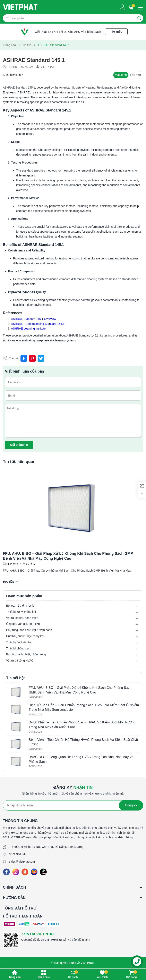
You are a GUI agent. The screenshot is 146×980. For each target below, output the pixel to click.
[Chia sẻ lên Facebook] (24, 358)
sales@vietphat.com (22, 862)
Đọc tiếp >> (11, 582)
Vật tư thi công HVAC (20, 661)
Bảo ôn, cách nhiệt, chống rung (26, 654)
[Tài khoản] (122, 7)
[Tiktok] (43, 872)
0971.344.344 (18, 854)
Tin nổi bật (15, 678)
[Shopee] (25, 872)
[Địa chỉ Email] (73, 805)
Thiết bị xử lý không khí (21, 612)
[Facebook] (6, 872)
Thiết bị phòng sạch (19, 648)
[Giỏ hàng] (131, 7)
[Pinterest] (32, 358)
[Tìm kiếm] (139, 18)
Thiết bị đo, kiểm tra (19, 642)
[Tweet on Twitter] (41, 358)
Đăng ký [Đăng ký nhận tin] (131, 805)
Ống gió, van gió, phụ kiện (23, 624)
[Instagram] (16, 872)
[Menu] (140, 7)
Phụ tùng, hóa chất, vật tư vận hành (29, 630)
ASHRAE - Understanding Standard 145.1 (38, 324)
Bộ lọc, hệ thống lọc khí (21, 606)
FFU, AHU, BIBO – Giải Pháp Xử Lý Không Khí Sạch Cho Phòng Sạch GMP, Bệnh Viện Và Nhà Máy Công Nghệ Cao (68, 556)
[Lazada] (34, 872)
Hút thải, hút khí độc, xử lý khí (25, 636)
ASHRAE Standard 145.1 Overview (33, 319)
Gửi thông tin (19, 445)
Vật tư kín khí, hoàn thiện (22, 618)
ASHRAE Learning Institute (28, 329)
